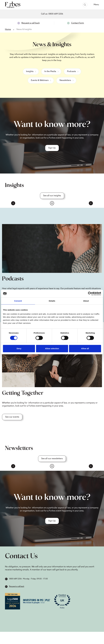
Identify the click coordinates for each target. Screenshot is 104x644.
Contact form (78, 23)
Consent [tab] (18, 301)
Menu (96, 5)
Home (8, 29)
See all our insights (52, 196)
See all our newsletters (52, 459)
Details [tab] (52, 301)
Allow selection (52, 348)
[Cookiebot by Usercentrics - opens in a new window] (90, 294)
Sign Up (52, 148)
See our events (12, 417)
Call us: (52, 14)
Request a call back (31, 23)
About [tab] (86, 301)
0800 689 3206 (15, 579)
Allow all (85, 348)
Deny (19, 348)
